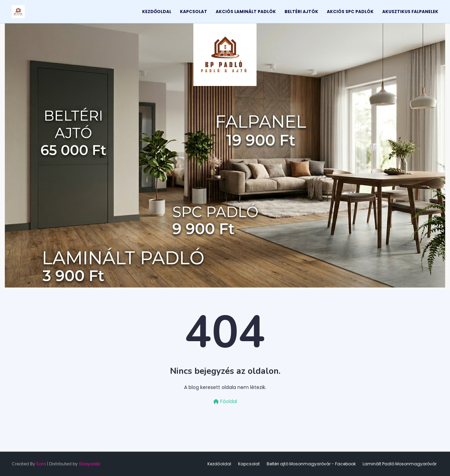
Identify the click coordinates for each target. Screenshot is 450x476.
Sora (41, 464)
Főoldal (225, 401)
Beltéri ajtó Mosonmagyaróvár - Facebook (311, 464)
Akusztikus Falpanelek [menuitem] (410, 12)
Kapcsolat (249, 464)
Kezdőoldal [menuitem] (157, 12)
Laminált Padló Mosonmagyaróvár (400, 464)
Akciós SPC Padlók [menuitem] (350, 12)
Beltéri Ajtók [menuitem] (301, 12)
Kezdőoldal (219, 464)
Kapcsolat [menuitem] (194, 12)
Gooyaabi (89, 464)
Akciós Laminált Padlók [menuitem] (246, 12)
